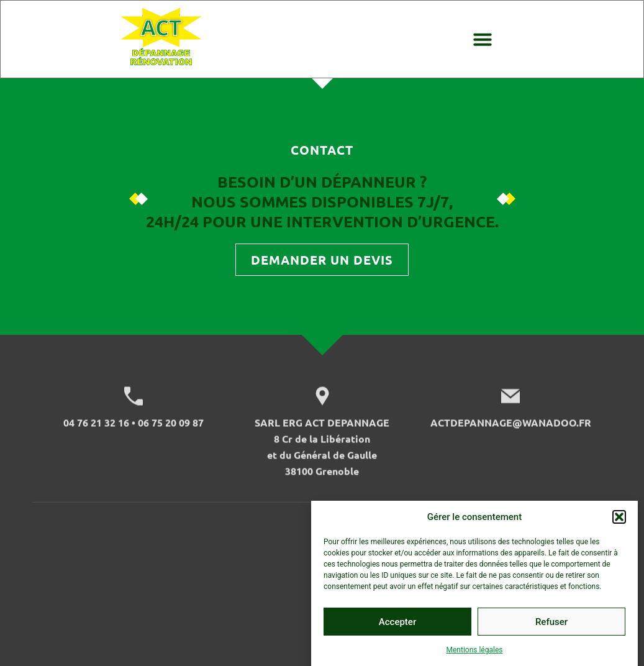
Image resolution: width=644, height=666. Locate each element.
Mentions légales (475, 657)
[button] (619, 524)
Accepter (397, 628)
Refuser (551, 628)
